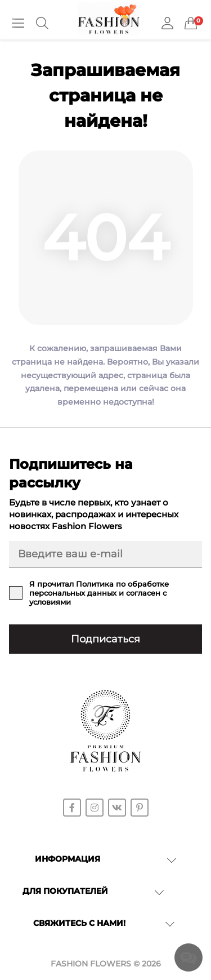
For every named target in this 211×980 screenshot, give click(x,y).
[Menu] (18, 23)
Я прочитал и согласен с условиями (99, 593)
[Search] (42, 23)
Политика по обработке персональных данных (99, 588)
